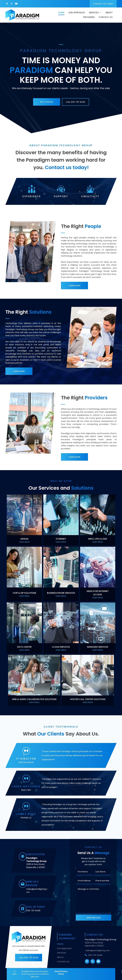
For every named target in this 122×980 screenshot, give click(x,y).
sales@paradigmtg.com (98, 950)
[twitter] (12, 4)
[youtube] (16, 4)
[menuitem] (61, 13)
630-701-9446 (33, 911)
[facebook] (7, 4)
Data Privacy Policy (61, 973)
